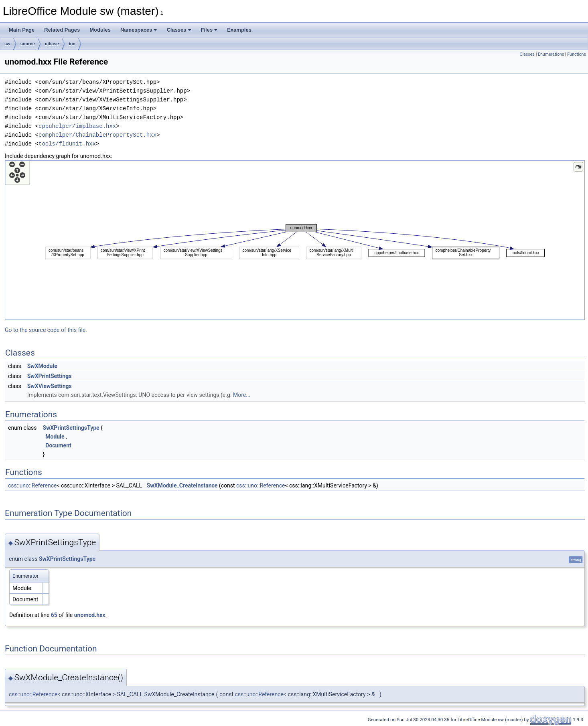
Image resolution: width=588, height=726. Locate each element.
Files (209, 30)
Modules (100, 30)
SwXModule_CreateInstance (182, 485)
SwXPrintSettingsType (71, 428)
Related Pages (62, 30)
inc (72, 44)
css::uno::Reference (32, 485)
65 (54, 615)
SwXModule (42, 366)
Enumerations (551, 54)
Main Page (22, 30)
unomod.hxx (90, 615)
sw (7, 44)
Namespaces (139, 30)
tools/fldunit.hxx (67, 144)
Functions (577, 54)
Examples (239, 30)
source (28, 44)
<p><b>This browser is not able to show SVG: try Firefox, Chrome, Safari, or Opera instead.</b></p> (295, 240)
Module (55, 437)
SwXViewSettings (50, 386)
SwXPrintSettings (50, 376)
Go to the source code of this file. (46, 330)
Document (58, 445)
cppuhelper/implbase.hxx (77, 126)
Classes (179, 30)
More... (242, 395)
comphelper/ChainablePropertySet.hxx (97, 135)
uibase (52, 44)
